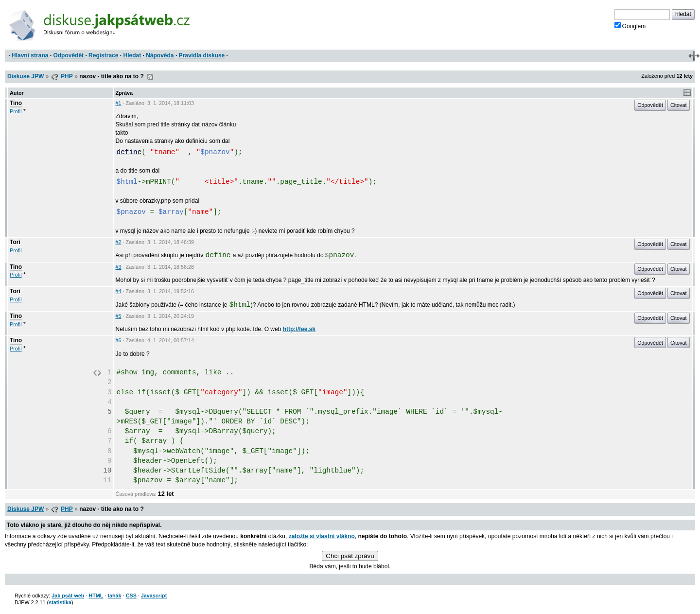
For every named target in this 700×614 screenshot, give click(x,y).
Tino (16, 103)
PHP (67, 76)
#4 (119, 291)
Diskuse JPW (26, 76)
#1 (119, 103)
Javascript (154, 596)
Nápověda (160, 55)
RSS (150, 77)
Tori (15, 242)
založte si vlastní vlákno (322, 536)
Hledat (132, 55)
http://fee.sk (299, 329)
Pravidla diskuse (202, 55)
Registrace (103, 55)
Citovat (679, 105)
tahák (114, 596)
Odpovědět (68, 55)
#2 (119, 242)
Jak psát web (68, 596)
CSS (131, 596)
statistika (60, 602)
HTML (96, 596)
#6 (119, 340)
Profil (16, 111)
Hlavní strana (30, 55)
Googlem (630, 26)
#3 (119, 267)
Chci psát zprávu (350, 556)
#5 (119, 316)
